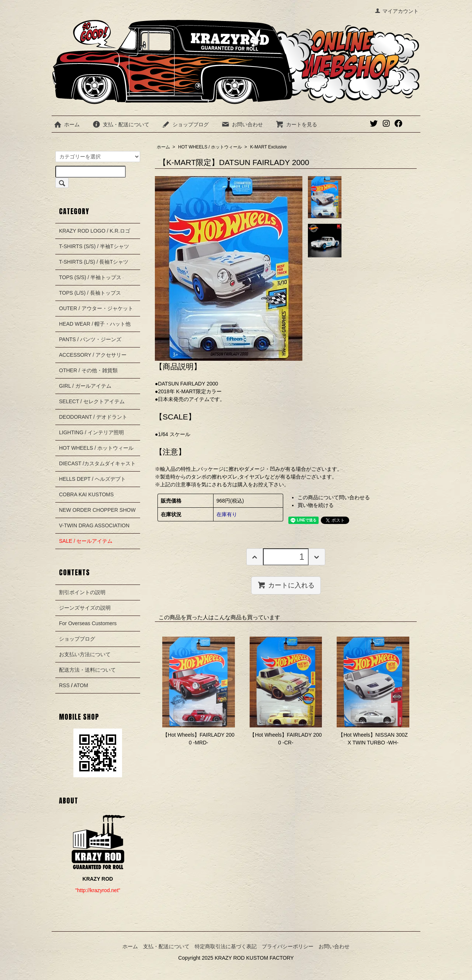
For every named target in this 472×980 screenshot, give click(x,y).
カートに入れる (286, 585)
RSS (64, 685)
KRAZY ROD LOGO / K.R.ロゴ (95, 231)
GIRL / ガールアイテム (85, 386)
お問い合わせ (242, 124)
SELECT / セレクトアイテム (92, 401)
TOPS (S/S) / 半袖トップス (90, 277)
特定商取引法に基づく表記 (226, 946)
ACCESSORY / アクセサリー (93, 355)
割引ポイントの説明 (82, 592)
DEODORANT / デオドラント (93, 417)
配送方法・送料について (87, 670)
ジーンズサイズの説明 (85, 608)
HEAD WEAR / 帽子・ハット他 (95, 324)
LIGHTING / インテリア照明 (91, 432)
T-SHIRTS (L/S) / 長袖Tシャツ (94, 262)
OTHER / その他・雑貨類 (88, 370)
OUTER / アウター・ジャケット (96, 308)
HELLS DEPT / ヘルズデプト (92, 479)
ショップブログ (185, 124)
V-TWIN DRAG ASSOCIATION (94, 525)
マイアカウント (397, 11)
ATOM (81, 685)
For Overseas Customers (88, 623)
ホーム (67, 124)
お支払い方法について (85, 654)
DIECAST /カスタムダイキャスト (97, 463)
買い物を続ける (316, 505)
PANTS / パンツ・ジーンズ (90, 339)
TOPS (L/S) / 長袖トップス (90, 293)
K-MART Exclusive (268, 147)
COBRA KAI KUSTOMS (86, 494)
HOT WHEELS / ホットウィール (210, 147)
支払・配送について (121, 124)
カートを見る (296, 124)
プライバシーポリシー (288, 946)
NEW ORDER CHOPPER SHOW (97, 510)
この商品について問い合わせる (334, 497)
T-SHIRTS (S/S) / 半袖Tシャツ (94, 246)
